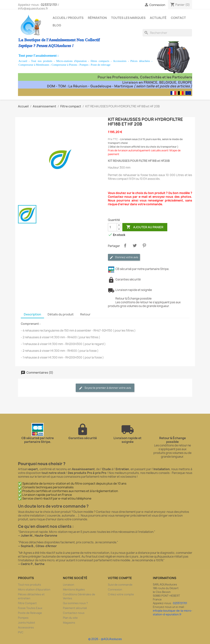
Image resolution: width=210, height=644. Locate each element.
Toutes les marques (128, 18)
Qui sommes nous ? (75, 603)
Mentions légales (74, 589)
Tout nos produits (42, 61)
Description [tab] (32, 314)
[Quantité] (112, 227)
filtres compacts (100, 61)
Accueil (23, 61)
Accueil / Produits (68, 18)
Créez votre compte (121, 594)
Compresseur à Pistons (64, 65)
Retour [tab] (85, 314)
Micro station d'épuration (34, 589)
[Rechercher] (167, 33)
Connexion (115, 589)
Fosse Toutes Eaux (30, 608)
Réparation (97, 18)
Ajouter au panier (145, 227)
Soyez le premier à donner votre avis (105, 388)
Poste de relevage (101, 65)
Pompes (84, 65)
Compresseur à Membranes (34, 65)
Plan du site (70, 618)
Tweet (135, 245)
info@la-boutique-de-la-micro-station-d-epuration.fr (173, 612)
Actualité (158, 18)
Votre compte (120, 578)
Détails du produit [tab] (61, 314)
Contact (178, 18)
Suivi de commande (120, 585)
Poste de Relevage (30, 613)
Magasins (69, 623)
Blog (57, 25)
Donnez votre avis (124, 257)
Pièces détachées (140, 61)
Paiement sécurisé (75, 608)
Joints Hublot (27, 623)
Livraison (69, 585)
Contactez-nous (74, 613)
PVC (21, 632)
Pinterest (144, 245)
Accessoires (120, 61)
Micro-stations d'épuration (71, 61)
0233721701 (49, 5)
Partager (125, 245)
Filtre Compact (27, 603)
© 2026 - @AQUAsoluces (105, 639)
